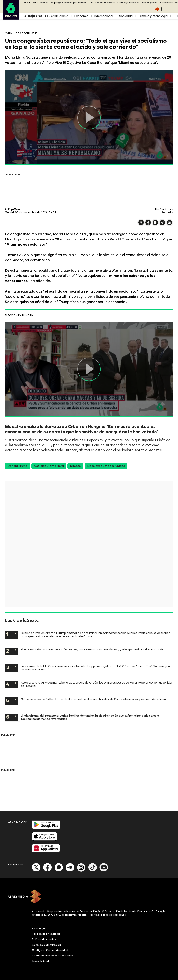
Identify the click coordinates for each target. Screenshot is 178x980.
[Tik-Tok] (93, 871)
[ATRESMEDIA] (89, 897)
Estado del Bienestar (103, 3)
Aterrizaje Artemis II (129, 3)
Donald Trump (18, 466)
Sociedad (126, 16)
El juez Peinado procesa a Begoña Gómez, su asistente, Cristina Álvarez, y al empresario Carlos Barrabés (92, 649)
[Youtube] (104, 871)
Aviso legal (39, 928)
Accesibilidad (40, 961)
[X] (36, 871)
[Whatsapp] (59, 871)
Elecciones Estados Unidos (106, 466)
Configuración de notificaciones (52, 956)
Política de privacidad (46, 934)
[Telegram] (70, 871)
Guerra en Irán (45, 3)
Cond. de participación (46, 945)
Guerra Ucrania (58, 16)
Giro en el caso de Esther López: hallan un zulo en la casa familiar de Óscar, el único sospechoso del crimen (93, 699)
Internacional (104, 16)
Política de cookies (44, 939)
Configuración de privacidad (50, 950)
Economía (81, 16)
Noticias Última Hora (49, 466)
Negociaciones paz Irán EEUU (72, 3)
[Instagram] (81, 871)
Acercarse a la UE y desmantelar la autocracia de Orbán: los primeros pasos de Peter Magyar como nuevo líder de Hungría (97, 684)
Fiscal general (150, 3)
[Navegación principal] (172, 9)
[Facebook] (47, 871)
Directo (75, 466)
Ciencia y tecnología (153, 16)
